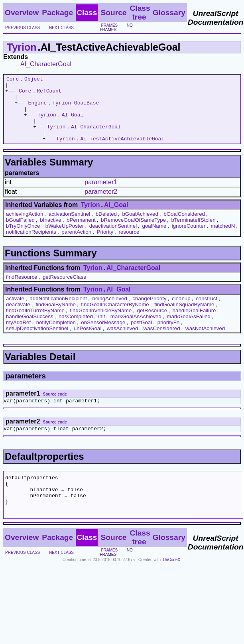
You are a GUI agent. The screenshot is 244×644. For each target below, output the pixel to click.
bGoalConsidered (184, 227)
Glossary (169, 13)
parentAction (76, 245)
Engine (38, 108)
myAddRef (18, 336)
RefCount (49, 94)
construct (207, 312)
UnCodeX (172, 584)
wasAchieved (123, 342)
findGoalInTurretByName (35, 324)
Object (34, 80)
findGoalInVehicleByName (101, 324)
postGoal (141, 336)
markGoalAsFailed (189, 330)
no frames (116, 28)
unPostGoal (88, 342)
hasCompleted (76, 330)
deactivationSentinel (113, 239)
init (101, 330)
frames (109, 25)
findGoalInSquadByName (184, 318)
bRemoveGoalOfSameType (133, 233)
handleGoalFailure (194, 324)
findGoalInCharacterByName (115, 318)
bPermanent (81, 233)
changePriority (149, 312)
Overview (22, 13)
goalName (154, 239)
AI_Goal (73, 123)
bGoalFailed (20, 233)
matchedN (223, 239)
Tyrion (22, 47)
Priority (105, 245)
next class (61, 28)
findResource (22, 290)
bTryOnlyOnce (23, 239)
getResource (152, 324)
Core (13, 80)
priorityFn (169, 336)
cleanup (181, 312)
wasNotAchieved (205, 342)
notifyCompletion (56, 336)
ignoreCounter (189, 239)
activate (15, 312)
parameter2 (101, 205)
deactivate (18, 318)
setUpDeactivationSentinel (37, 342)
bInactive (50, 233)
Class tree (140, 13)
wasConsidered (162, 342)
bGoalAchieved (140, 227)
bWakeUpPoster (65, 239)
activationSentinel (69, 227)
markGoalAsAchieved (136, 330)
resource (129, 245)
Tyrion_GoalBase (76, 108)
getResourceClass (64, 290)
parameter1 (101, 195)
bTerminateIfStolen (193, 233)
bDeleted (106, 227)
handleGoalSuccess (30, 330)
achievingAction (25, 227)
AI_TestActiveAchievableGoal (122, 152)
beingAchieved (109, 312)
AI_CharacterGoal (46, 64)
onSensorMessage (103, 336)
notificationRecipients (31, 245)
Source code (55, 407)
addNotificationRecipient (58, 312)
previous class (23, 28)
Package (57, 13)
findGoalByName (56, 318)
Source (113, 13)
